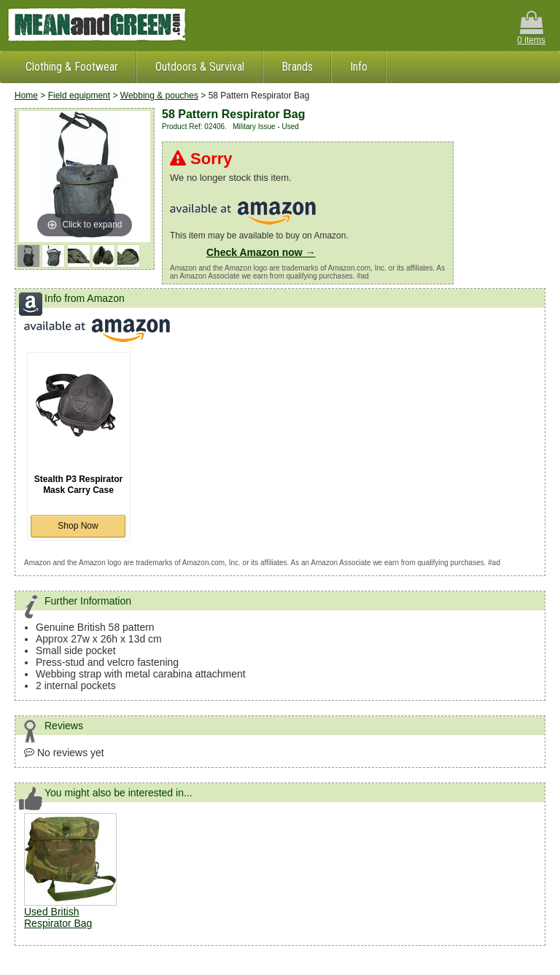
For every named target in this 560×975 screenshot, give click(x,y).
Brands (297, 67)
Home (26, 96)
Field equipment (79, 96)
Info (359, 67)
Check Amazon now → (261, 252)
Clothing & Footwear (72, 67)
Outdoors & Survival (200, 67)
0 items (531, 28)
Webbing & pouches (159, 96)
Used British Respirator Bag (58, 917)
